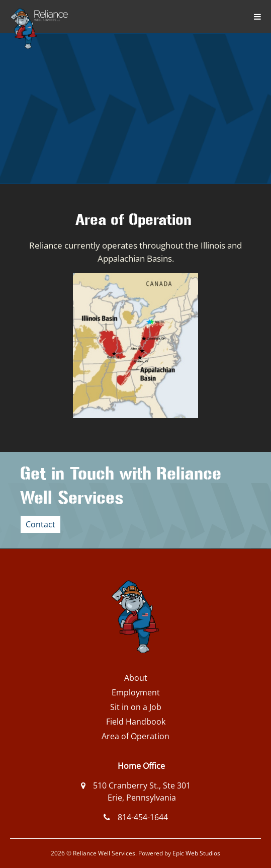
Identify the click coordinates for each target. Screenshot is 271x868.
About (136, 678)
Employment (136, 692)
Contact (40, 524)
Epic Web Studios (196, 853)
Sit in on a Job (136, 707)
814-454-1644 (143, 817)
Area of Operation (135, 736)
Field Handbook (136, 722)
